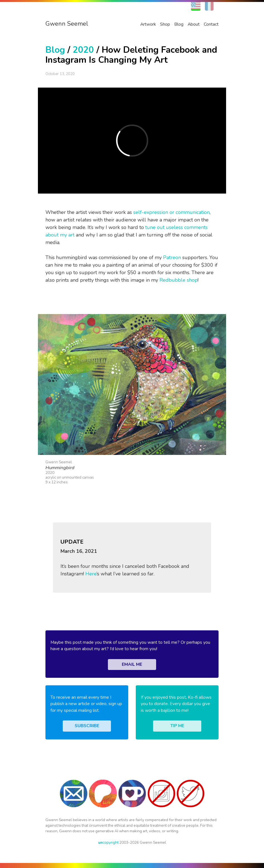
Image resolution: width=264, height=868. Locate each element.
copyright (108, 842)
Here (91, 574)
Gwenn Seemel (67, 24)
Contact (211, 24)
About (194, 24)
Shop (165, 24)
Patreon (172, 257)
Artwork (148, 24)
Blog (179, 24)
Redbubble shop (179, 280)
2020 (83, 50)
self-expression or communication (171, 212)
